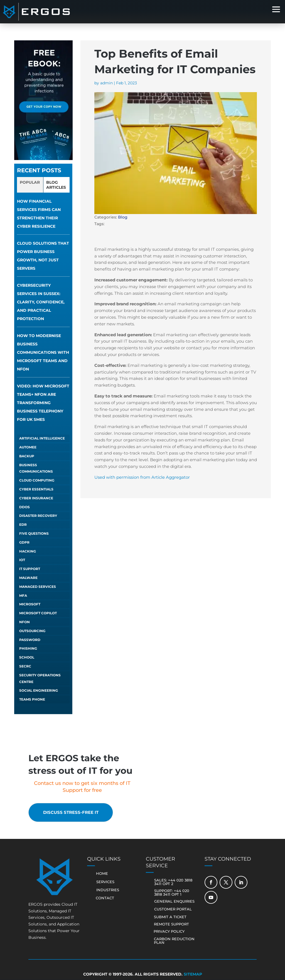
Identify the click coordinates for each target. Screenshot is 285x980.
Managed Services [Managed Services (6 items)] (38, 587)
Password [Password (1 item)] (30, 640)
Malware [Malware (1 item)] (28, 578)
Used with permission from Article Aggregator (142, 477)
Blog (123, 217)
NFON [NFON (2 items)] (24, 622)
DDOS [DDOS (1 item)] (24, 507)
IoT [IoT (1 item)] (22, 560)
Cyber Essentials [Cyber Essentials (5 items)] (36, 489)
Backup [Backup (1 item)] (27, 456)
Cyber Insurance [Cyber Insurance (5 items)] (36, 498)
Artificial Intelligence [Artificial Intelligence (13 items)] (42, 438)
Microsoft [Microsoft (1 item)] (30, 604)
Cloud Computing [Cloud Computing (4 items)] (37, 480)
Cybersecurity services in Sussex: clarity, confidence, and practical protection (41, 302)
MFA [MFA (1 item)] (23, 595)
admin (106, 83)
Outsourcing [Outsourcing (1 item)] (32, 631)
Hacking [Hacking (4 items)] (28, 551)
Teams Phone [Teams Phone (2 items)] (32, 699)
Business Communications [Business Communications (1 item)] (36, 468)
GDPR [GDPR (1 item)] (24, 542)
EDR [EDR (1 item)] (23, 525)
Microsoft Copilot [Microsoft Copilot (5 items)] (38, 613)
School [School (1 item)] (27, 657)
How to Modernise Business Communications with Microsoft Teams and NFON (43, 352)
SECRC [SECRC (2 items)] (25, 666)
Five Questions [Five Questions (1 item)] (34, 533)
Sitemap (193, 975)
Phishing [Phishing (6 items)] (28, 648)
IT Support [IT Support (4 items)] (30, 569)
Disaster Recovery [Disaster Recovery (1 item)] (38, 516)
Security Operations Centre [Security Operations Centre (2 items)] (40, 678)
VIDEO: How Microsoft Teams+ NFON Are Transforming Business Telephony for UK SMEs (43, 403)
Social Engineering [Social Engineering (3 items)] (39, 690)
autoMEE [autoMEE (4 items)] (28, 447)
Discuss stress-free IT (75, 813)
